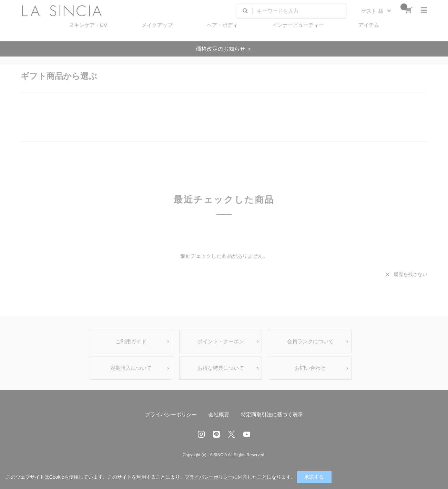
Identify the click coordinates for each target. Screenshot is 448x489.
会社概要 (219, 414)
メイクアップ (157, 25)
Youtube (247, 434)
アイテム (369, 25)
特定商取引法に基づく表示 (272, 414)
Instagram (201, 434)
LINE (216, 434)
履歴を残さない (410, 274)
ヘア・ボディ (222, 25)
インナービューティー (298, 25)
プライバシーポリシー (171, 414)
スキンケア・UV (88, 25)
